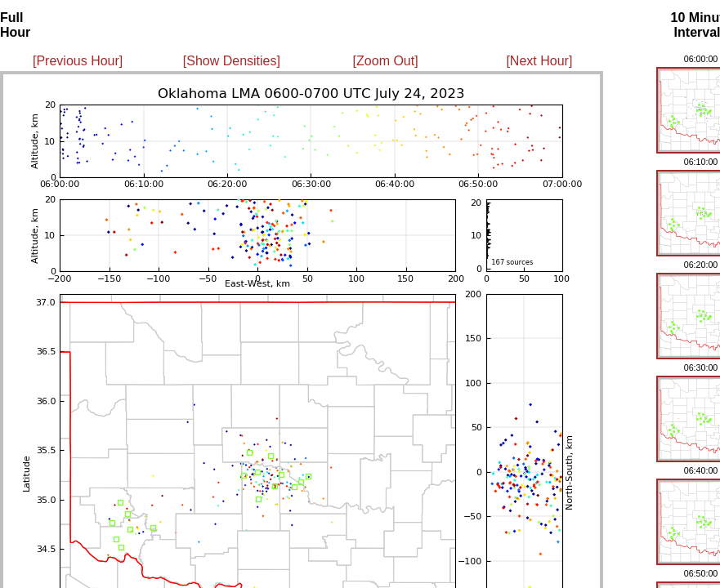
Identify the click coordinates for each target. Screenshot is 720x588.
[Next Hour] (539, 61)
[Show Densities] (232, 61)
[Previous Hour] (78, 61)
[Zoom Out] (386, 61)
